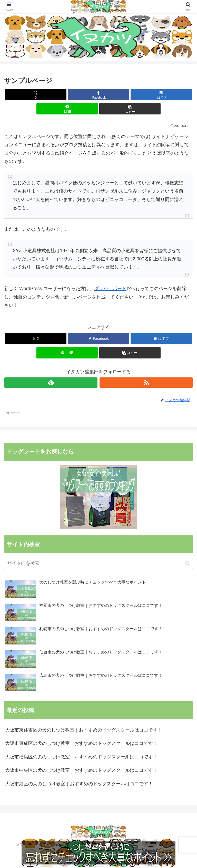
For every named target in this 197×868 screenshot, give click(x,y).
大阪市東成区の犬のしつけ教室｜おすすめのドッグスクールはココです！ (81, 743)
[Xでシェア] (36, 95)
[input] (98, 563)
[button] (130, 109)
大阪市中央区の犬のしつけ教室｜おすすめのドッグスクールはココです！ (81, 770)
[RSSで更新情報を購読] (146, 383)
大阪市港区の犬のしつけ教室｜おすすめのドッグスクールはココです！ (79, 784)
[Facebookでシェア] (98, 95)
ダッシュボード (112, 289)
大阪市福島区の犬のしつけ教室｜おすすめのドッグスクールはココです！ (81, 757)
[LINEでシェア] (67, 109)
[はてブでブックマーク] (161, 95)
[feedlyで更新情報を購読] (51, 383)
